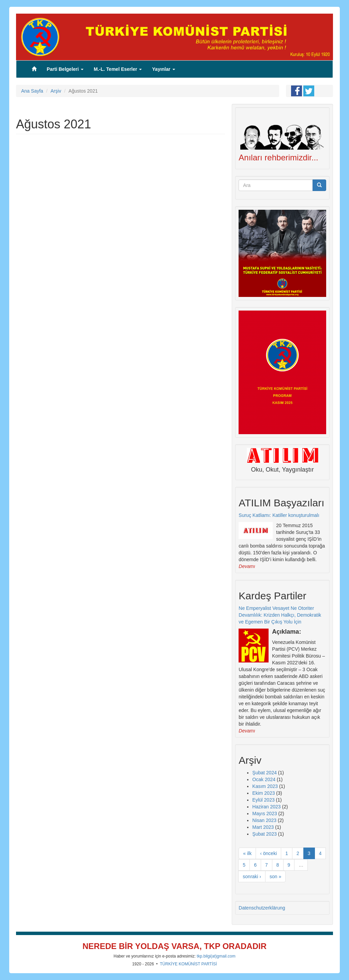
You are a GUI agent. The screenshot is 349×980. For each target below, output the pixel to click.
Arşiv (56, 91)
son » (275, 876)
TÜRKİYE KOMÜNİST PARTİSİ (188, 964)
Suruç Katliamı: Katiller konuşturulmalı (279, 515)
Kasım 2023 (265, 786)
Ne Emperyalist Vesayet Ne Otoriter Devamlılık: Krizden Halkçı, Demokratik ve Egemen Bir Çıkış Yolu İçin (280, 615)
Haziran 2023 (266, 807)
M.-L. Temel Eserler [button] (118, 69)
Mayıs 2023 (264, 813)
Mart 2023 (263, 827)
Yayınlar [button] (164, 69)
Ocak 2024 (264, 779)
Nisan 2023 (264, 820)
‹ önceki (268, 853)
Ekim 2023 (263, 793)
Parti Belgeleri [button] (65, 69)
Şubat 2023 (264, 834)
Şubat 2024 (264, 773)
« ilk (247, 853)
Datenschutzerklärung (262, 908)
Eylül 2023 (263, 800)
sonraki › (252, 876)
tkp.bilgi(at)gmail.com (216, 956)
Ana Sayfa (32, 91)
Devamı (247, 566)
